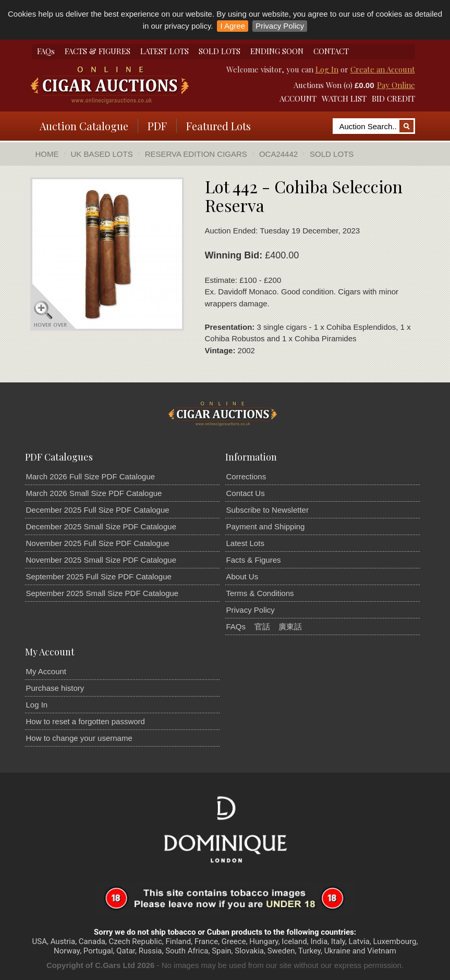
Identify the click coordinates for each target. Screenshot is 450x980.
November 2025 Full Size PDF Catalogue (98, 543)
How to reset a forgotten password (86, 721)
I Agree (233, 26)
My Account (46, 671)
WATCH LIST (344, 98)
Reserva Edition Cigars (196, 154)
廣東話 (290, 627)
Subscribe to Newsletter (267, 510)
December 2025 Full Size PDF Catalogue (98, 510)
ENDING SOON (277, 51)
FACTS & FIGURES (98, 51)
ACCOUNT (298, 98)
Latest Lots (245, 543)
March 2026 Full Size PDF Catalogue (91, 476)
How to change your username (79, 738)
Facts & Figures (254, 560)
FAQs (46, 51)
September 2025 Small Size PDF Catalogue (102, 593)
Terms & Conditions (260, 593)
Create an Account (383, 69)
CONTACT (331, 51)
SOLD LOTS (220, 51)
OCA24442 (278, 154)
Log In (327, 69)
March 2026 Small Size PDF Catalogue (94, 493)
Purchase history (55, 688)
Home (47, 154)
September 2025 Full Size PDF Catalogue (99, 576)
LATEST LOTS (165, 51)
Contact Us (246, 493)
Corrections (246, 476)
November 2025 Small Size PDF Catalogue (101, 560)
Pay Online (396, 85)
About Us (242, 576)
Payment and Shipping (266, 526)
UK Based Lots (102, 154)
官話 (262, 627)
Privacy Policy (280, 26)
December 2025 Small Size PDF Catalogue (101, 526)
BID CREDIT (393, 98)
